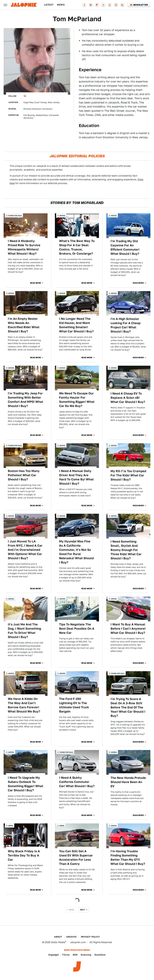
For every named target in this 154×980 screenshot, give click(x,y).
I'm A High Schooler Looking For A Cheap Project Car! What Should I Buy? (126, 325)
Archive (71, 937)
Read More (36, 283)
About (58, 937)
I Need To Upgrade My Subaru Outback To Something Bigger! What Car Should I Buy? (25, 784)
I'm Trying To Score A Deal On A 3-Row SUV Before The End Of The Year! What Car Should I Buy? (128, 707)
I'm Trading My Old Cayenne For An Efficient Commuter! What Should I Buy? (125, 247)
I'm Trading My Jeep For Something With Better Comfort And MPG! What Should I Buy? (25, 400)
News (61, 5)
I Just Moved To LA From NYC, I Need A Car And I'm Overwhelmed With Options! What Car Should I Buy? (25, 550)
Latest (49, 5)
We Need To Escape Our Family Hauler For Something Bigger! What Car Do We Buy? (77, 400)
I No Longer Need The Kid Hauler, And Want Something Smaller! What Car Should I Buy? (76, 325)
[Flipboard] (97, 5)
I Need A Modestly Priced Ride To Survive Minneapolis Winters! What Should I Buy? (24, 247)
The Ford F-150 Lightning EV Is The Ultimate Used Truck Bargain (74, 705)
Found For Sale (15, 215)
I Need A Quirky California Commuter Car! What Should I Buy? (77, 782)
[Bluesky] (91, 5)
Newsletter (139, 5)
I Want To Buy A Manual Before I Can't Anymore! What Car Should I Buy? (128, 629)
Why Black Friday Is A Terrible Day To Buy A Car (24, 855)
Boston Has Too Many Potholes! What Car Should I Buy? (24, 475)
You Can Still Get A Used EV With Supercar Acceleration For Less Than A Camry (76, 857)
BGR (75, 955)
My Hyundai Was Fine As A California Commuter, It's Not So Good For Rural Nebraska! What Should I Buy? (76, 552)
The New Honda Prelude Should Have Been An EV (128, 782)
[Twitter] (103, 5)
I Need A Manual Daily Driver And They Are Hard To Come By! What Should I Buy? (76, 477)
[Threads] (110, 5)
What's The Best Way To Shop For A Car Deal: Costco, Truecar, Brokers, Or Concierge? (77, 247)
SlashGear (100, 955)
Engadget (54, 955)
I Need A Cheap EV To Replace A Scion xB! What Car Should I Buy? (128, 398)
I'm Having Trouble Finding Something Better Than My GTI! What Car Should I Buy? (128, 857)
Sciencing (86, 955)
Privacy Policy (90, 937)
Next (83, 910)
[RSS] (122, 5)
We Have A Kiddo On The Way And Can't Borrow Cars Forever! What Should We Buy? (24, 705)
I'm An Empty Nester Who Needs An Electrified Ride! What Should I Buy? (24, 325)
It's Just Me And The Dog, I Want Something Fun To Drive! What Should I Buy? (24, 631)
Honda (114, 752)
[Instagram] (116, 5)
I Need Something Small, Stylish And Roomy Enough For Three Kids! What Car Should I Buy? (126, 550)
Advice (62, 215)
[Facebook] (84, 5)
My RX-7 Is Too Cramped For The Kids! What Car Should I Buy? (128, 475)
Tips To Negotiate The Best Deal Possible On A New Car (77, 629)
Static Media (58, 942)
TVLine (66, 955)
